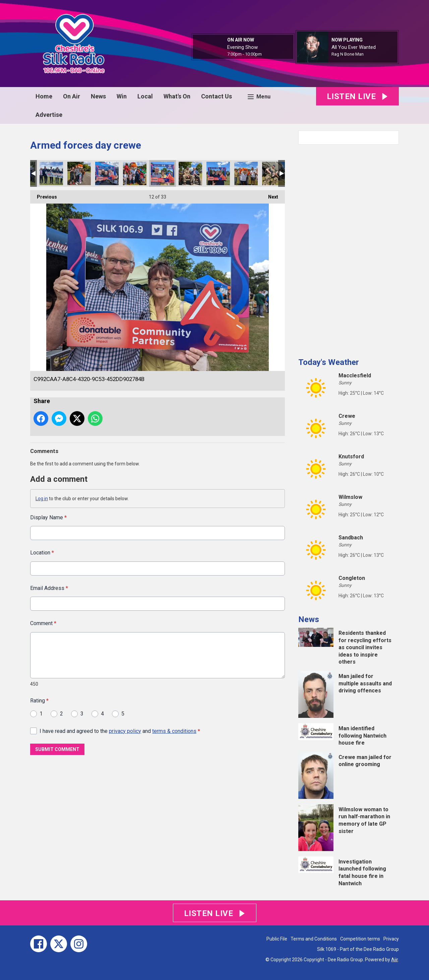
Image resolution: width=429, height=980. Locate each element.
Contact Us (217, 96)
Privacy (391, 939)
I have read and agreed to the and (120, 731)
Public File (277, 939)
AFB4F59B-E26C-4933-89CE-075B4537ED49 (107, 173)
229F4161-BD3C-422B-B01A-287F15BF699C (246, 173)
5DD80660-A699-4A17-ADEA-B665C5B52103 (274, 173)
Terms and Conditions (314, 939)
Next (270, 195)
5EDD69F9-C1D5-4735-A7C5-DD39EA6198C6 (135, 173)
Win (122, 96)
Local (145, 96)
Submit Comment (57, 749)
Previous (44, 195)
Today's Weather (329, 362)
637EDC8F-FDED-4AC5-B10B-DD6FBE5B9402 (79, 173)
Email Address (49, 588)
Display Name (48, 517)
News (98, 96)
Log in (42, 499)
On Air (72, 96)
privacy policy (125, 731)
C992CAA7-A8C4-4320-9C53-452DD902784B (163, 173)
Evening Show (242, 47)
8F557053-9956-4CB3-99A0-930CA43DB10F (218, 173)
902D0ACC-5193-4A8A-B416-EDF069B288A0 (51, 173)
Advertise (49, 115)
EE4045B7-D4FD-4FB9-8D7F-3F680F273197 (190, 173)
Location (42, 553)
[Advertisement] (349, 248)
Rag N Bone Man (348, 54)
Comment (43, 623)
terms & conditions (174, 731)
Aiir (394, 960)
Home (44, 96)
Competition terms (360, 939)
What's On (177, 96)
